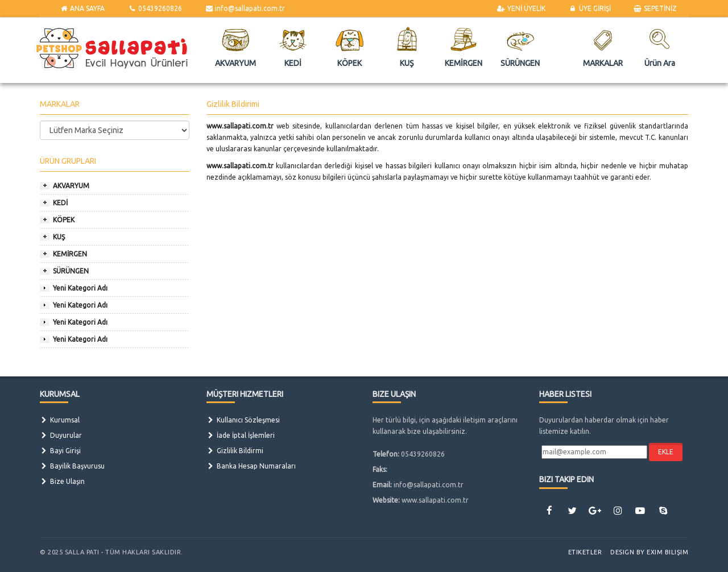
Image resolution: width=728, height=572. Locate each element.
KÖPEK (64, 220)
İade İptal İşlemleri (241, 435)
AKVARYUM (71, 186)
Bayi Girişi (60, 451)
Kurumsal (60, 420)
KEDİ (60, 203)
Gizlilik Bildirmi (235, 451)
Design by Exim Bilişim (649, 552)
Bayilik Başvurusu (72, 466)
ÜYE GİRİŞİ (589, 8)
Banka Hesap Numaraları (251, 466)
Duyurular (61, 435)
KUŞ (59, 237)
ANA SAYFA (82, 8)
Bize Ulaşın (62, 481)
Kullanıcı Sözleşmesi (243, 420)
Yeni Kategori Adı (80, 288)
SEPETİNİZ (655, 8)
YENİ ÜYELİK (521, 8)
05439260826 (154, 8)
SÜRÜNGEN (71, 271)
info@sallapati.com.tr (245, 8)
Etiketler (585, 552)
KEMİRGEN (70, 254)
